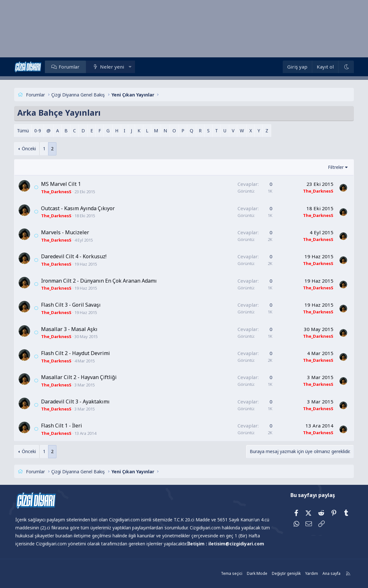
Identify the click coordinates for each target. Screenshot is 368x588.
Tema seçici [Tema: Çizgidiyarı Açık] (229, 573)
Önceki (31, 149)
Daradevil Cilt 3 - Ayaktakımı (77, 402)
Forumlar (71, 67)
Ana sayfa (329, 573)
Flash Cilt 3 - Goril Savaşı (73, 305)
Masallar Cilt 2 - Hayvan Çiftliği (81, 377)
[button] (132, 67)
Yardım (309, 573)
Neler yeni (114, 67)
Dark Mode (255, 573)
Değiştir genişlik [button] (284, 573)
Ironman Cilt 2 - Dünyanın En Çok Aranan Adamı (101, 281)
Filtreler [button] (334, 167)
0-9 (40, 131)
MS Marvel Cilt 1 (63, 184)
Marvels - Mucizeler (67, 232)
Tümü (25, 131)
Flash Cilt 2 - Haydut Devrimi (77, 353)
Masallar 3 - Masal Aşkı (71, 329)
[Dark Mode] (344, 67)
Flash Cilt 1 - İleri (63, 426)
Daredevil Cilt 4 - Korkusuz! (76, 256)
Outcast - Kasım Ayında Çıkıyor (80, 208)
